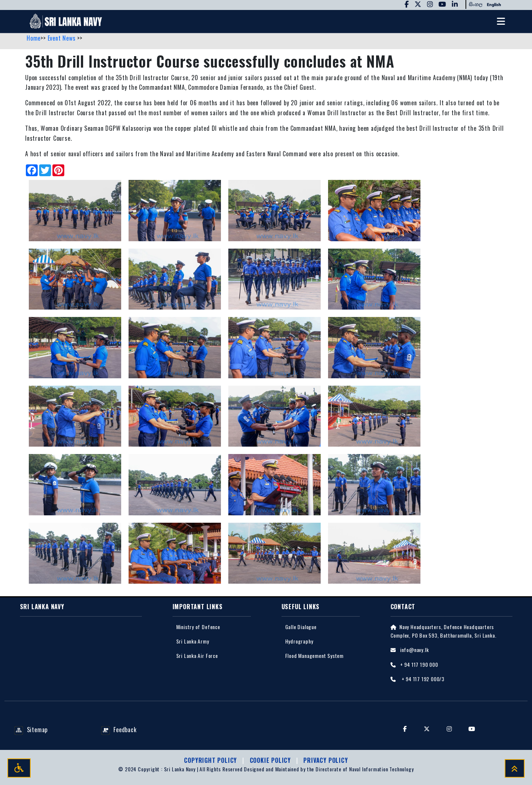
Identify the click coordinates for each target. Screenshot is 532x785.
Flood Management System (314, 656)
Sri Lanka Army (193, 641)
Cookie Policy (271, 760)
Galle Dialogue (301, 627)
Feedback (119, 730)
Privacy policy (325, 760)
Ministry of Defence (198, 627)
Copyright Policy (211, 760)
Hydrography (299, 641)
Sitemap (31, 730)
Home (34, 38)
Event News (63, 38)
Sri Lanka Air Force (197, 656)
